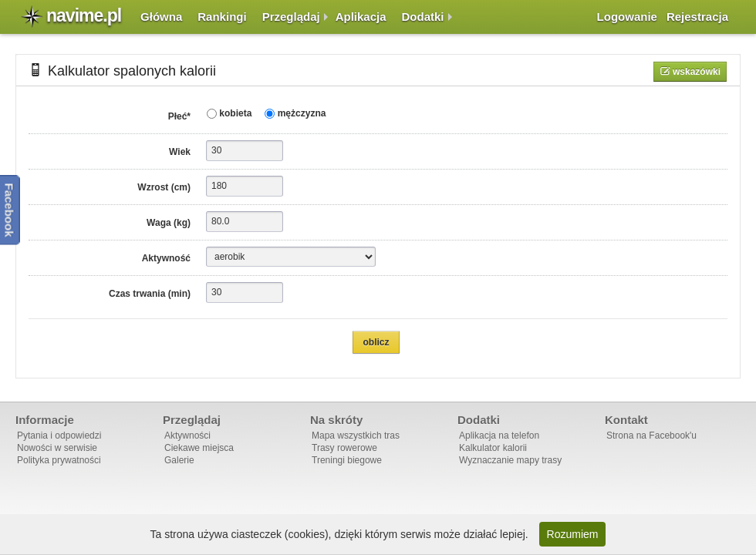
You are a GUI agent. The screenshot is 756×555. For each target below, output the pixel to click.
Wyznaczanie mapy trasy (510, 460)
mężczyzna (300, 113)
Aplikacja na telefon (499, 436)
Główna (161, 17)
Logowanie (627, 17)
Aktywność (166, 258)
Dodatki (423, 17)
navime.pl (84, 15)
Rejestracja (697, 17)
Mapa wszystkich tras (356, 436)
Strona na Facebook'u (651, 436)
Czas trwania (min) (150, 294)
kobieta (234, 113)
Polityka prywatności (59, 460)
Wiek (180, 152)
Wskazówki (695, 72)
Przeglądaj (291, 17)
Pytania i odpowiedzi (59, 436)
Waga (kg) (169, 223)
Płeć (179, 116)
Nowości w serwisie (57, 448)
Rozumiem (573, 534)
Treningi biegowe (347, 460)
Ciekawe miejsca (199, 448)
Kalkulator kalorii (493, 448)
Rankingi (222, 17)
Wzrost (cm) (164, 187)
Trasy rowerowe (344, 448)
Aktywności (187, 436)
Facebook (10, 210)
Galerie (179, 460)
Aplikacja (361, 17)
